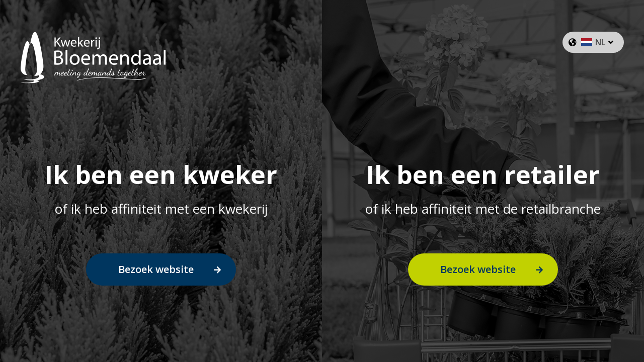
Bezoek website (156, 269)
